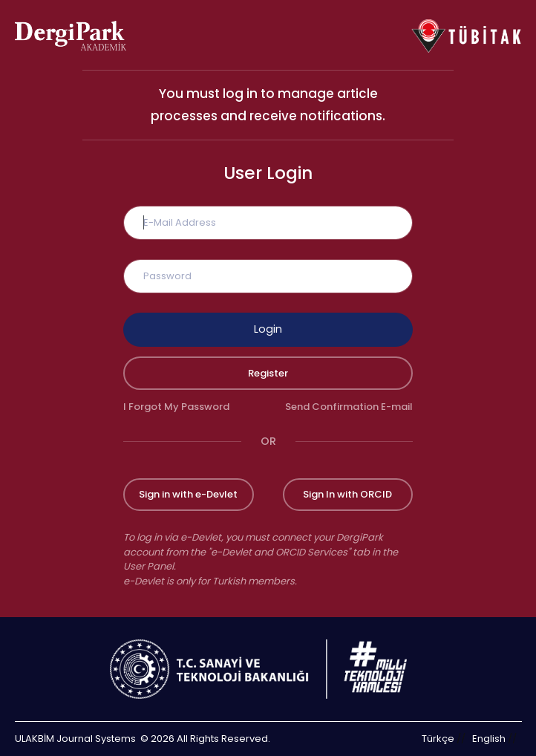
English (489, 739)
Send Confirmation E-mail (349, 407)
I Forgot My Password (176, 407)
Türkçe (438, 739)
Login (268, 329)
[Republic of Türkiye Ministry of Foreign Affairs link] (268, 669)
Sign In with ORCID (347, 494)
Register (268, 373)
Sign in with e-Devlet (188, 494)
